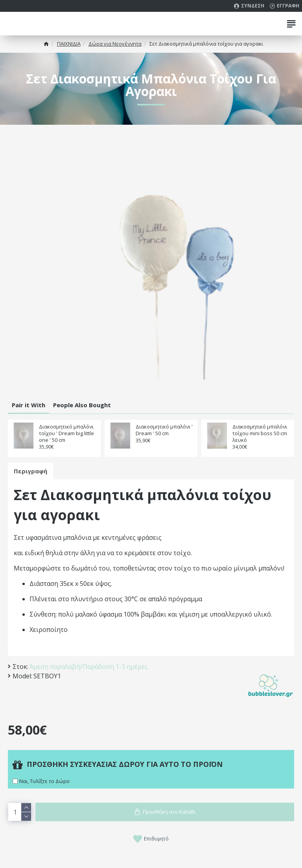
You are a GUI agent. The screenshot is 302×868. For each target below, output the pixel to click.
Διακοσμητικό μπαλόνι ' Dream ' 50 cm (164, 430)
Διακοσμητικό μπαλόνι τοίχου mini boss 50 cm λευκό (260, 433)
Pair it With (29, 405)
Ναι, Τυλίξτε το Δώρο (44, 781)
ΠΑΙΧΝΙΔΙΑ (69, 44)
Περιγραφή (30, 471)
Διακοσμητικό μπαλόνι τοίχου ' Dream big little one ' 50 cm (66, 433)
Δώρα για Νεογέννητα (115, 44)
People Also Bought (82, 405)
